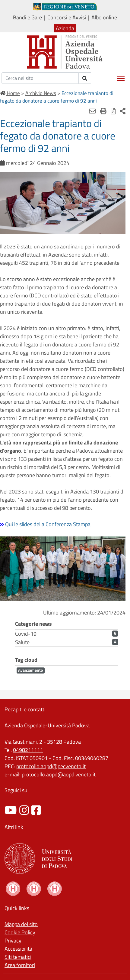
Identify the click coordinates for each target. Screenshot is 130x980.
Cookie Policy (20, 932)
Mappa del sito (21, 924)
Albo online (104, 17)
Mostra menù (121, 76)
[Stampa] (103, 111)
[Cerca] (40, 78)
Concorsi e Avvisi (67, 17)
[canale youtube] (11, 810)
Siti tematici (18, 957)
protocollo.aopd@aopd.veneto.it (59, 774)
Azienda (65, 28)
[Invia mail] (92, 111)
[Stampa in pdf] (113, 111)
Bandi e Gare (27, 17)
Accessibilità (18, 949)
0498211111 (28, 750)
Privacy (13, 941)
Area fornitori (20, 965)
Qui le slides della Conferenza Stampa (48, 524)
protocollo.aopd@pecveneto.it (51, 766)
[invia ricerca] (85, 78)
